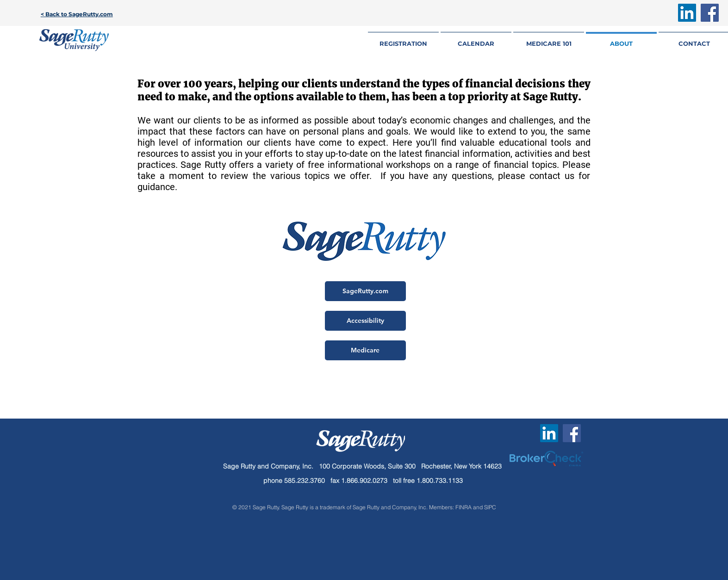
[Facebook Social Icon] (710, 13)
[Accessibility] (365, 321)
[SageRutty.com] (365, 291)
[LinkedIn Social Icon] (687, 13)
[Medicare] (365, 350)
